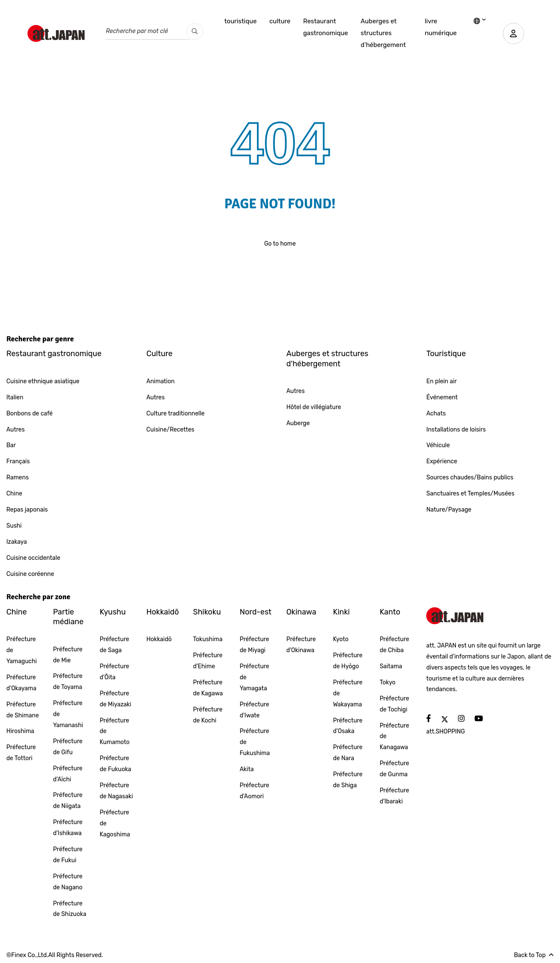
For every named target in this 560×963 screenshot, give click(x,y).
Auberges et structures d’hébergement (383, 33)
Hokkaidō (163, 612)
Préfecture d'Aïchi (68, 774)
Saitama (391, 666)
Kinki (342, 612)
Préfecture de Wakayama (348, 693)
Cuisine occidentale (33, 558)
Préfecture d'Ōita (114, 672)
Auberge (298, 423)
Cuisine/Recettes (171, 430)
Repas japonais (27, 510)
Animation (161, 381)
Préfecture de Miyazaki (115, 699)
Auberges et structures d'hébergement (328, 358)
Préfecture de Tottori (21, 753)
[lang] (480, 22)
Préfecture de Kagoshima (115, 823)
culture (280, 21)
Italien (15, 397)
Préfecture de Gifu (68, 747)
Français (18, 461)
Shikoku (207, 612)
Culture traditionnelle (176, 414)
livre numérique (441, 27)
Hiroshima (20, 731)
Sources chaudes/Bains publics (470, 477)
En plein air (441, 381)
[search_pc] (195, 31)
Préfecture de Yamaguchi (22, 650)
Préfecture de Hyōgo (348, 661)
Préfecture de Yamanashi (68, 714)
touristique (240, 21)
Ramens (18, 477)
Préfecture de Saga (114, 645)
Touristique (446, 354)
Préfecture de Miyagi (254, 645)
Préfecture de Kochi (208, 715)
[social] (429, 719)
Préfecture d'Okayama (21, 683)
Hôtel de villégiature (314, 407)
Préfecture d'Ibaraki (394, 796)
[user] (513, 33)
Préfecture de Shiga (348, 780)
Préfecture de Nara (348, 753)
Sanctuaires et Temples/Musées (470, 494)
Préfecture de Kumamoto (114, 732)
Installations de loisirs (456, 430)
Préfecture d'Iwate (254, 710)
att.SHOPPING (446, 732)
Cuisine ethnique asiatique (43, 381)
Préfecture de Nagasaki (116, 791)
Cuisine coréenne (30, 574)
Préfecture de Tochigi (394, 704)
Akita (247, 769)
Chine (14, 494)
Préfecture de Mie (68, 655)
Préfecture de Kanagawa (394, 737)
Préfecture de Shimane (23, 710)
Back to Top (534, 955)
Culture (160, 354)
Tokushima (208, 639)
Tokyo (388, 682)
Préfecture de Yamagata (254, 677)
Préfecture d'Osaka (348, 726)
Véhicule (438, 445)
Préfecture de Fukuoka (115, 764)
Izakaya (17, 542)
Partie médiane (68, 617)
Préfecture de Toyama (68, 682)
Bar (11, 445)
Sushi (14, 526)
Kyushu (113, 612)
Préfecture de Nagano (68, 882)
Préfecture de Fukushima (255, 742)
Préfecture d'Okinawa (301, 645)
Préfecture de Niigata (68, 801)
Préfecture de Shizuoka (70, 909)
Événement (442, 397)
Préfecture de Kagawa (208, 688)
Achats (436, 414)
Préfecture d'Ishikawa (68, 828)
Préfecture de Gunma (394, 769)
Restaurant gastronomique (326, 27)
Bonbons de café (29, 414)
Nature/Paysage (449, 510)
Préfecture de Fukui (68, 855)
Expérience (442, 461)
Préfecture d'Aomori (254, 791)
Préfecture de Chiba (394, 645)
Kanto (390, 612)
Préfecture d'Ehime (208, 661)
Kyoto (341, 639)
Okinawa (301, 612)
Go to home (280, 244)
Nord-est (255, 612)
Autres (15, 430)
